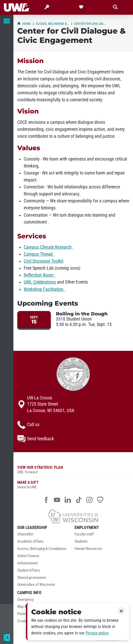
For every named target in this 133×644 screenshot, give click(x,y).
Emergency (26, 600)
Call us (28, 425)
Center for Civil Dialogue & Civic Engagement (90, 24)
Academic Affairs (30, 541)
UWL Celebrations (40, 282)
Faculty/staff (84, 534)
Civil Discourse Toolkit (44, 261)
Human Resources (88, 549)
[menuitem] (45, 536)
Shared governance (32, 578)
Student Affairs (29, 570)
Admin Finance (28, 556)
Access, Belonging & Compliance (52, 24)
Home (24, 24)
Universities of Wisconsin (36, 585)
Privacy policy (97, 633)
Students (81, 541)
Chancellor (25, 534)
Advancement (27, 563)
